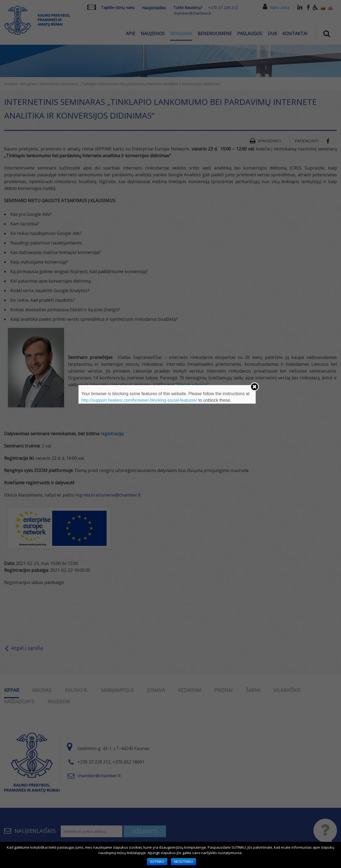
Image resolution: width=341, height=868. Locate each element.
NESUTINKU (183, 862)
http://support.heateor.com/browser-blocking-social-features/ (139, 400)
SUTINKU (157, 862)
